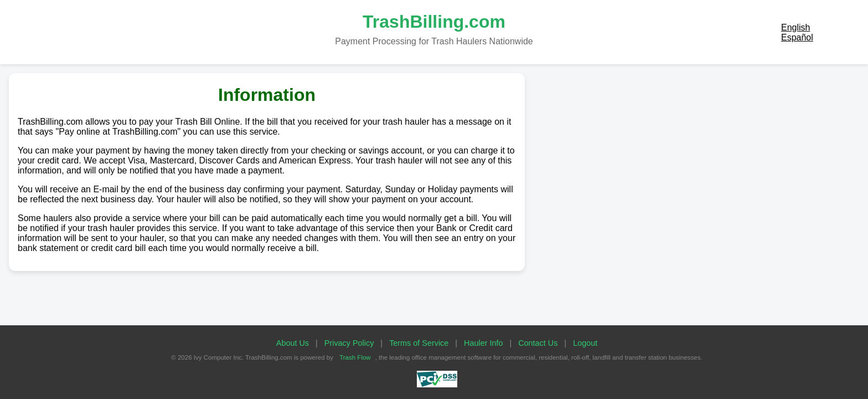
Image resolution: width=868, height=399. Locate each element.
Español (797, 37)
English (795, 27)
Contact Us (538, 343)
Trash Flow (355, 357)
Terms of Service (419, 343)
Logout (585, 343)
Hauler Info (483, 343)
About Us (293, 343)
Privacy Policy (349, 343)
